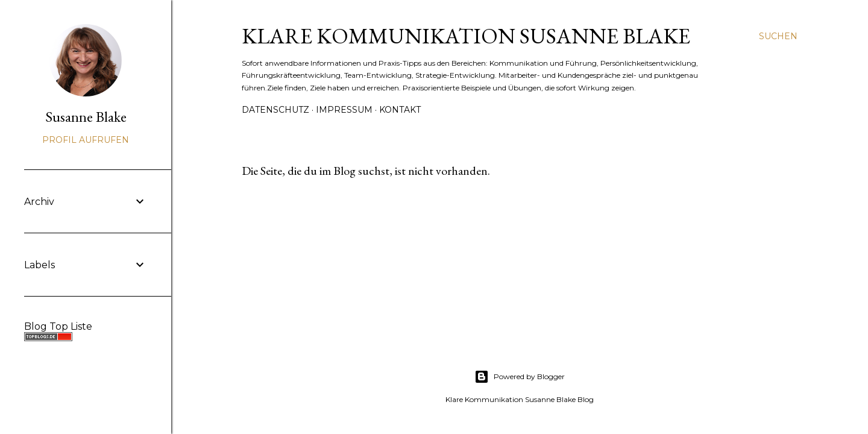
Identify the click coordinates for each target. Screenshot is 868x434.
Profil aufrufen (86, 140)
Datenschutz (275, 110)
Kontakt (400, 110)
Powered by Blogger (520, 377)
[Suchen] (778, 36)
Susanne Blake (86, 117)
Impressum (344, 110)
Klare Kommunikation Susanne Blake (466, 36)
